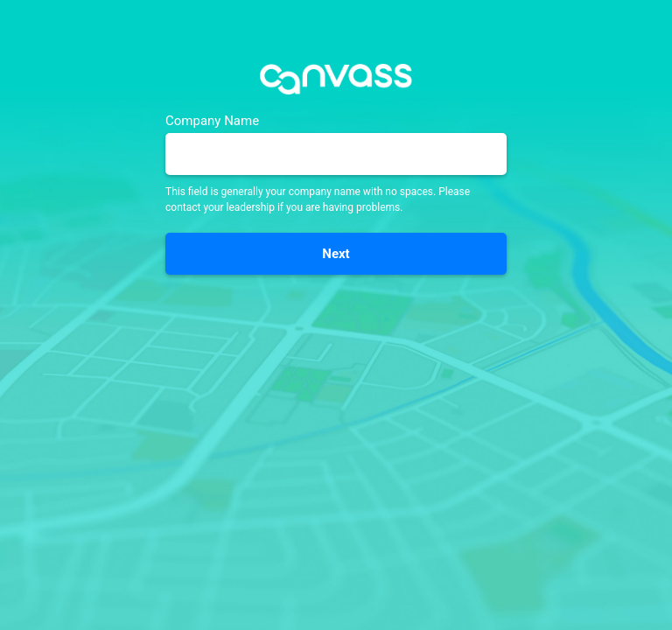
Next (336, 254)
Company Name (212, 121)
